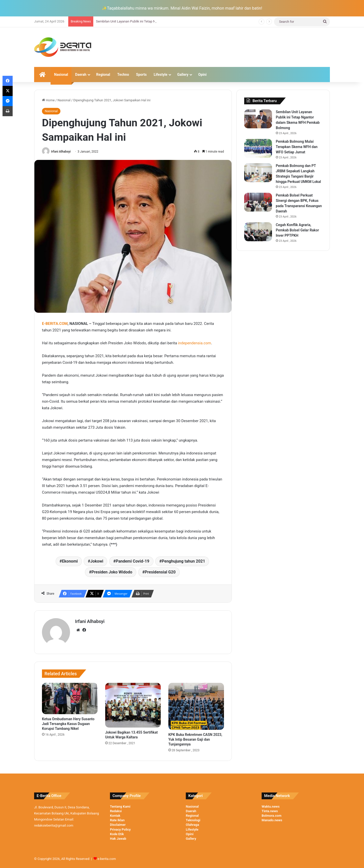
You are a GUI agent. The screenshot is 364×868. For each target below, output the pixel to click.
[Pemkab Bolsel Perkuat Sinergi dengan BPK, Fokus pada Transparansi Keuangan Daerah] (258, 202)
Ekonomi (70, 561)
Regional (103, 75)
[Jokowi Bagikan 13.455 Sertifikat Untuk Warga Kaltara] (133, 705)
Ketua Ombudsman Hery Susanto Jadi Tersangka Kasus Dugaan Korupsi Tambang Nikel (68, 724)
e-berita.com (107, 859)
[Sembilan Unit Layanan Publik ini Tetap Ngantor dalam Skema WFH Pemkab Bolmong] (258, 119)
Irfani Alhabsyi (61, 152)
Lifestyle (161, 75)
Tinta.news (270, 811)
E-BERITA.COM (55, 324)
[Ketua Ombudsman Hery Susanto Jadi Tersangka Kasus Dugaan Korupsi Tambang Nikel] (70, 698)
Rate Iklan (117, 820)
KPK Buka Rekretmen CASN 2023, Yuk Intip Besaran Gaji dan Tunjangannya (195, 739)
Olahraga (192, 825)
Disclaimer (118, 825)
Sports (141, 75)
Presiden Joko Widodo (112, 572)
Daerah (81, 75)
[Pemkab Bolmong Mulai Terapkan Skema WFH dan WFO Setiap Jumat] (258, 148)
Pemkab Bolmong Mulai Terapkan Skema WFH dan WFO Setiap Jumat (297, 147)
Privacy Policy (120, 829)
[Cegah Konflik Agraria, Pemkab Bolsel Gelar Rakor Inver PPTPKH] (258, 232)
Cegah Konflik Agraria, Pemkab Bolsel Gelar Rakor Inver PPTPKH (297, 230)
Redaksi (116, 811)
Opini (202, 75)
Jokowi (97, 561)
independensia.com (195, 343)
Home (48, 100)
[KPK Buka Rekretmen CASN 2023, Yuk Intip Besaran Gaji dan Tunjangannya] (196, 706)
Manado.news (272, 820)
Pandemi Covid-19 (133, 561)
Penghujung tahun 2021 (184, 561)
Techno (123, 75)
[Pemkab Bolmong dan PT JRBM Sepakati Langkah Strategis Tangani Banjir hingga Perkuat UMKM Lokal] (258, 173)
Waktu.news (271, 806)
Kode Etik (117, 834)
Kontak (115, 816)
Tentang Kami (120, 806)
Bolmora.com (271, 816)
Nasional (61, 75)
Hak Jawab (118, 839)
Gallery (183, 75)
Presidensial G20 (160, 572)
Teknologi (193, 820)
